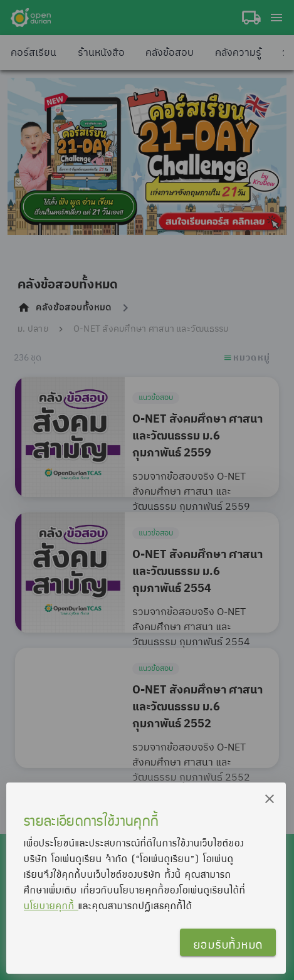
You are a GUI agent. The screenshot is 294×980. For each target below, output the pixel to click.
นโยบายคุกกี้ (51, 905)
